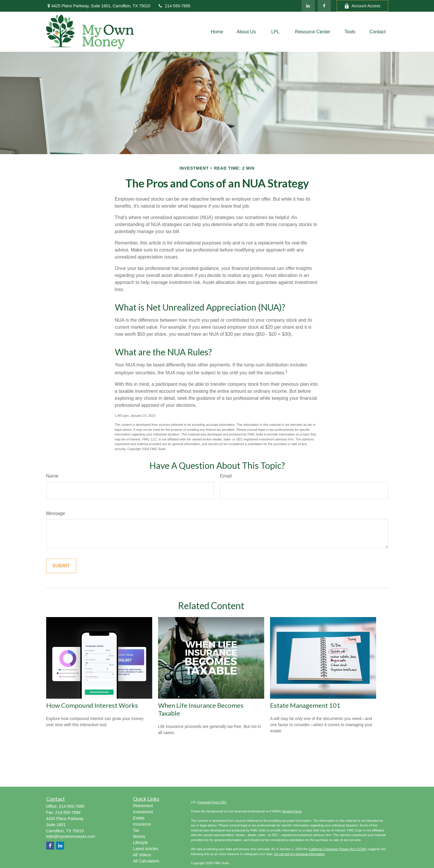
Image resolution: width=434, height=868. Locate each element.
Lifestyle (140, 843)
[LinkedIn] (308, 6)
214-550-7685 (174, 6)
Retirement (143, 806)
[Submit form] (61, 566)
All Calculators (146, 861)
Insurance (142, 824)
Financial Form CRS (212, 802)
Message (56, 513)
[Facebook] (324, 6)
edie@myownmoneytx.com (71, 836)
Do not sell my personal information (299, 854)
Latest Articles (146, 849)
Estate (139, 818)
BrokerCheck (292, 811)
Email (226, 476)
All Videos (142, 855)
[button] (217, 32)
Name (52, 476)
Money (139, 836)
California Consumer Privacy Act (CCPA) (338, 849)
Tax (136, 830)
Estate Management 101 (305, 705)
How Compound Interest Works (92, 705)
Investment (143, 812)
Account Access (362, 6)
